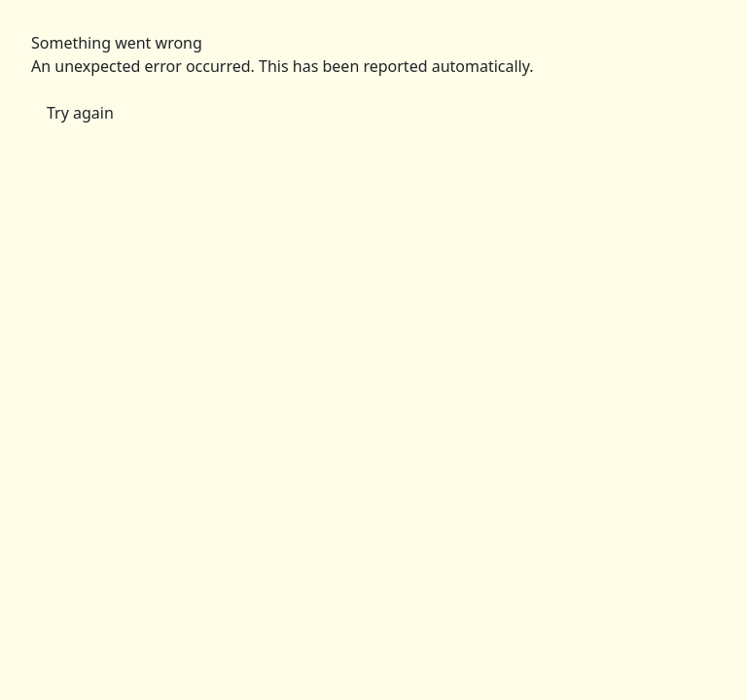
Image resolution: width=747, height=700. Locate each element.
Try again (80, 113)
